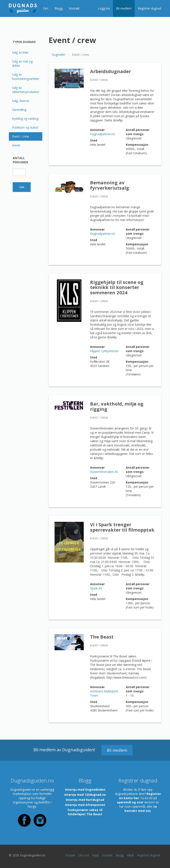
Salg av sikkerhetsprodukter (26, 90)
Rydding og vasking (25, 119)
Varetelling (19, 110)
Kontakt (74, 8)
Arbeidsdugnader (110, 71)
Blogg (59, 8)
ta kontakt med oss (141, 809)
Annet (16, 145)
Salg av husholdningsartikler (26, 77)
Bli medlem (124, 8)
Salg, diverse (21, 101)
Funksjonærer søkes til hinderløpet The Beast (85, 812)
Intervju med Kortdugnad (85, 800)
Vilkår (130, 855)
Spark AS (96, 588)
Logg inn (104, 8)
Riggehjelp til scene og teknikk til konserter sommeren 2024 (117, 287)
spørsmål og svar (130, 802)
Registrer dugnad (149, 8)
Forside (70, 855)
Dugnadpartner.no (103, 134)
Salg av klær (20, 52)
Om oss (84, 855)
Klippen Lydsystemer (104, 351)
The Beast (102, 637)
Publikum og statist (25, 127)
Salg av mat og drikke (22, 63)
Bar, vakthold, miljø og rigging (117, 406)
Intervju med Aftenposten (85, 805)
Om (46, 8)
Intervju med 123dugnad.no (85, 795)
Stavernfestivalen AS (104, 472)
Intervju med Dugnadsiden (85, 790)
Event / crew (21, 136)
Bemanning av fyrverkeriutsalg (110, 185)
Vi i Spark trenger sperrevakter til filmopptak (122, 527)
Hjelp (95, 855)
